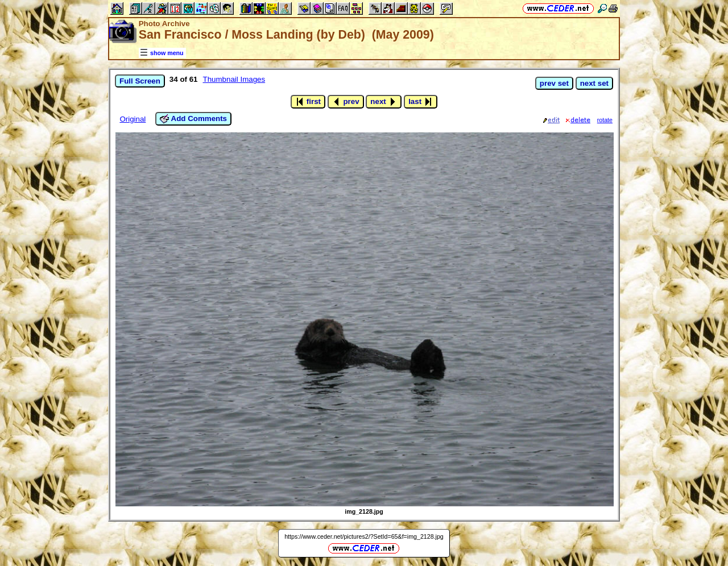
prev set (554, 83)
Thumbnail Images (234, 79)
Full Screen (140, 81)
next (384, 102)
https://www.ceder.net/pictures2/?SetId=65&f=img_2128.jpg (364, 536)
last (421, 102)
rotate (605, 120)
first (308, 102)
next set (594, 83)
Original (133, 119)
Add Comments (193, 119)
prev (346, 102)
